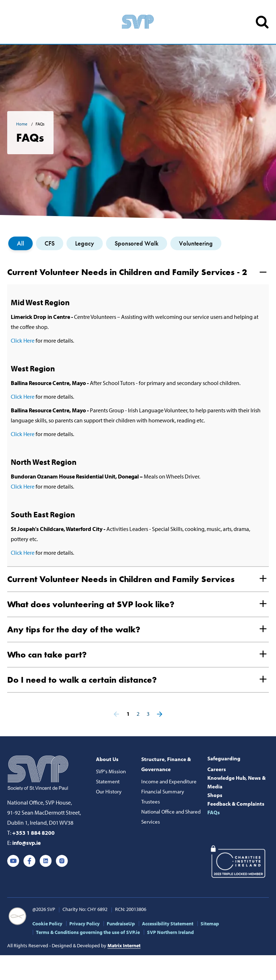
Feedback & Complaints (236, 804)
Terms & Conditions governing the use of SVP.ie (88, 932)
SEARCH (262, 22)
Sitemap (210, 924)
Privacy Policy (84, 924)
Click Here (23, 340)
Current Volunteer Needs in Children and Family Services (121, 579)
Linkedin (46, 861)
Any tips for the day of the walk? (74, 629)
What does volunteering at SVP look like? (91, 604)
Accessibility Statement (168, 924)
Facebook (29, 861)
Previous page (116, 714)
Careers (217, 769)
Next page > (160, 714)
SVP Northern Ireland (170, 932)
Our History (109, 791)
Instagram (62, 861)
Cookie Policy (47, 924)
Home (22, 124)
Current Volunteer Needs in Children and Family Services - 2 (127, 272)
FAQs (214, 812)
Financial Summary (163, 791)
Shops (215, 795)
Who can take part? (47, 654)
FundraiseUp (121, 924)
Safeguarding (224, 758)
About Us (107, 759)
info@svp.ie (26, 843)
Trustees (151, 802)
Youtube (13, 861)
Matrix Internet (124, 945)
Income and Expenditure (169, 781)
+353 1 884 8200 (33, 833)
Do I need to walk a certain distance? (82, 680)
